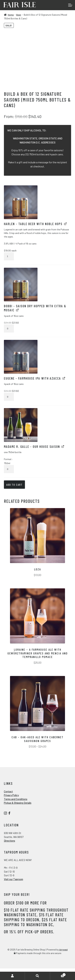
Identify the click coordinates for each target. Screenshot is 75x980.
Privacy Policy (11, 795)
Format (8, 459)
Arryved (63, 950)
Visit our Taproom (13, 879)
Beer (19, 15)
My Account (12, 976)
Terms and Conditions (16, 799)
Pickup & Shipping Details (18, 803)
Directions (10, 841)
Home (11, 15)
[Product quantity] (9, 256)
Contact (8, 791)
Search (37, 976)
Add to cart (14, 485)
